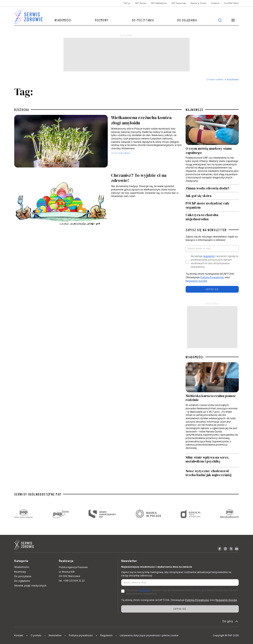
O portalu (36, 635)
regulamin (209, 256)
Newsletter (55, 635)
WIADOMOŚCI (195, 357)
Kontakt (19, 635)
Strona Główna (215, 79)
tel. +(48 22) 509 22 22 (72, 581)
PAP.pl (127, 3)
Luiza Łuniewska (121, 153)
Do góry (231, 621)
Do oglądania (187, 20)
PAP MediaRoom (159, 3)
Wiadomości (63, 20)
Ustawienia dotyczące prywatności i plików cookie (149, 635)
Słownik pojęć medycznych (30, 586)
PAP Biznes (141, 3)
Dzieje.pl (215, 3)
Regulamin (106, 635)
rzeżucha (22, 110)
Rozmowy (102, 20)
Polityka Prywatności (212, 277)
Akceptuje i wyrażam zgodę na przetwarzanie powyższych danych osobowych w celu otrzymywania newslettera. (215, 261)
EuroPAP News (232, 3)
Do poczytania (143, 20)
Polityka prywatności (81, 635)
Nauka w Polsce (198, 3)
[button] (233, 20)
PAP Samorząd (179, 3)
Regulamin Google (196, 281)
